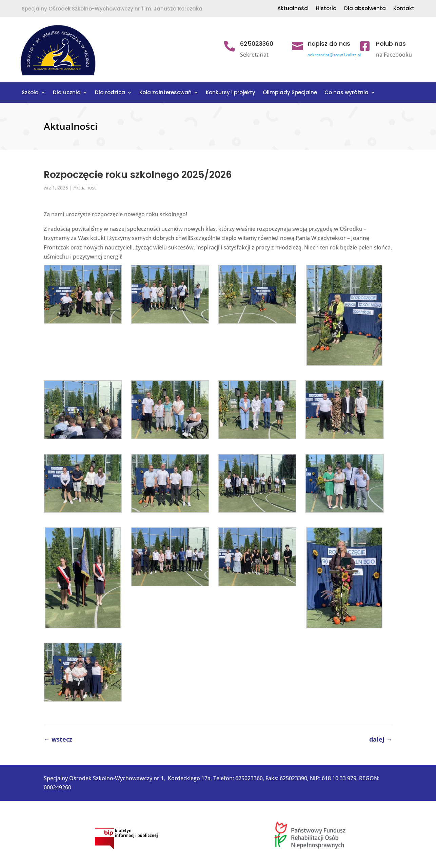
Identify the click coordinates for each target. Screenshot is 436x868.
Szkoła (30, 93)
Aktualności (293, 9)
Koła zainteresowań (165, 93)
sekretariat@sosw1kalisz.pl (334, 55)
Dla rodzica (110, 93)
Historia (326, 9)
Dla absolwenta (365, 9)
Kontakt (404, 9)
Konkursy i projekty (231, 93)
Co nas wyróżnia (346, 93)
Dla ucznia (67, 93)
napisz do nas (329, 44)
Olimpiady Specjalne (290, 93)
